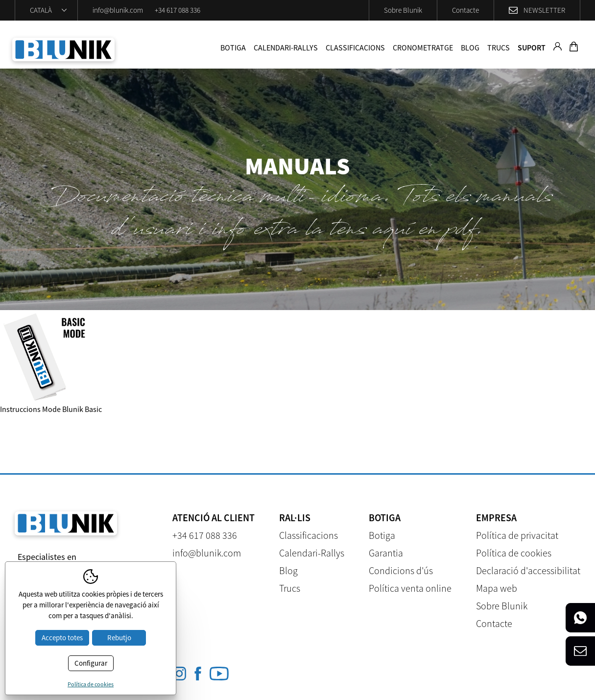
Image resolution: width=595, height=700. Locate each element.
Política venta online (410, 588)
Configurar (91, 663)
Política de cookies (514, 553)
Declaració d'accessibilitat (528, 570)
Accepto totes (62, 638)
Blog (470, 48)
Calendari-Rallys (286, 48)
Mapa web (497, 588)
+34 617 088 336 (178, 10)
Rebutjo (119, 638)
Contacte (465, 10)
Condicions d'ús (401, 570)
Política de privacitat (517, 535)
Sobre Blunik (403, 10)
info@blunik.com (118, 10)
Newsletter (544, 10)
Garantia (386, 553)
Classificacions (355, 48)
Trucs (499, 48)
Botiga (233, 48)
